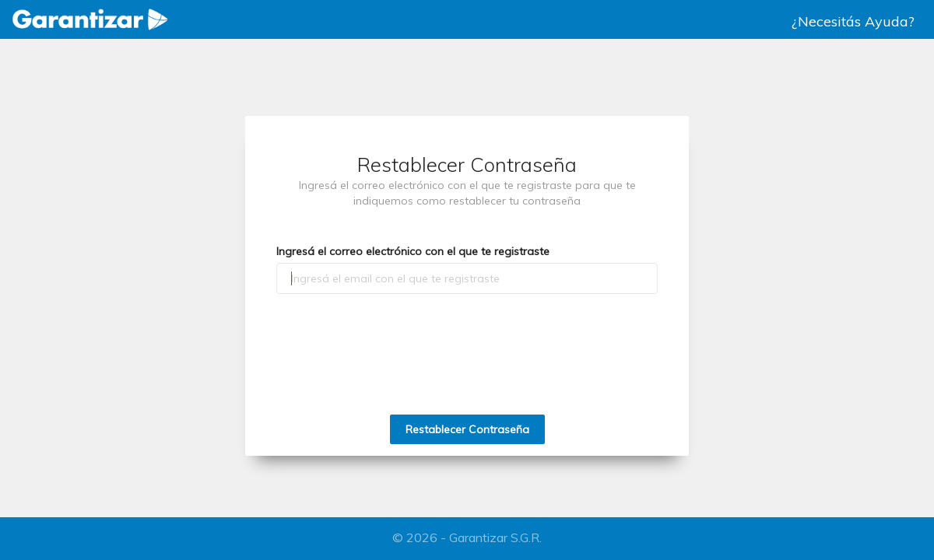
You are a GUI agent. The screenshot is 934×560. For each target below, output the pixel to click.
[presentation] (467, 336)
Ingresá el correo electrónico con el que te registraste (413, 251)
